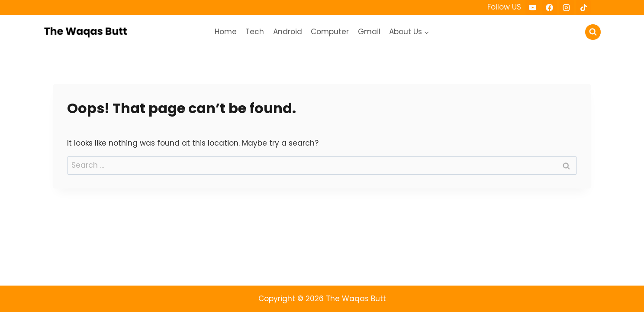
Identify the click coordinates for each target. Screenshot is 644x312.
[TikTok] (583, 7)
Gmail (369, 32)
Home (226, 32)
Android (288, 32)
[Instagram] (567, 7)
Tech (255, 32)
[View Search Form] (593, 32)
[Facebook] (550, 7)
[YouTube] (533, 7)
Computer (330, 32)
